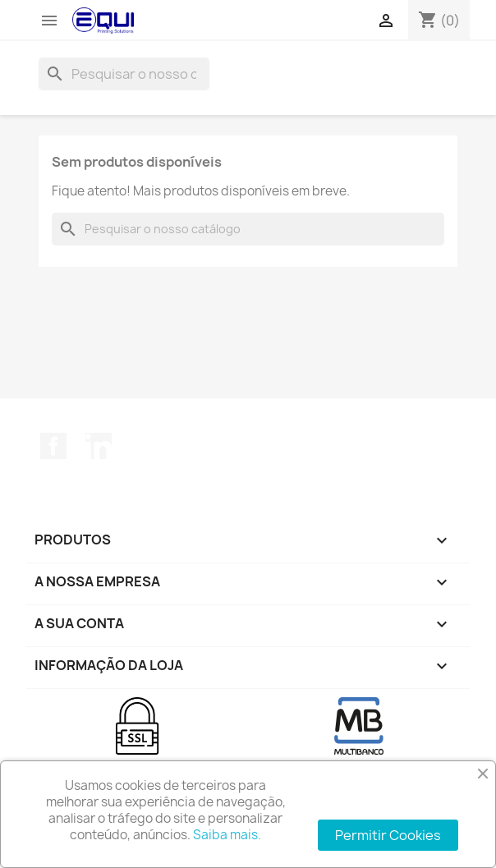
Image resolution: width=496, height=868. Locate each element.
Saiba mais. (227, 835)
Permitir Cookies (388, 835)
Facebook (53, 446)
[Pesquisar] (124, 74)
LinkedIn (99, 446)
